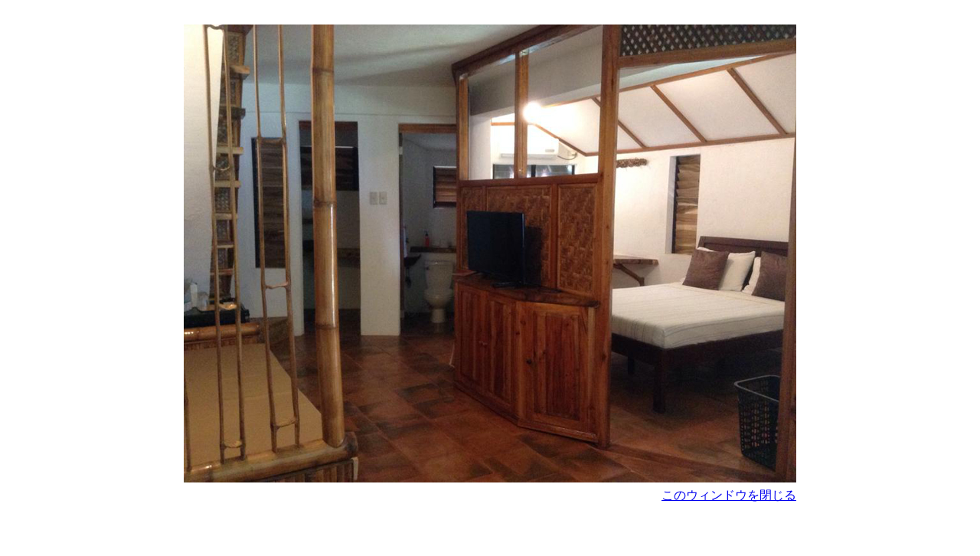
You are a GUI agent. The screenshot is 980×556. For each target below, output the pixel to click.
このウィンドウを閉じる (729, 495)
